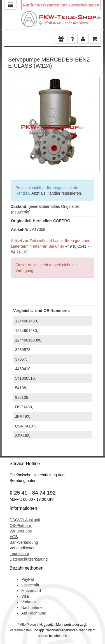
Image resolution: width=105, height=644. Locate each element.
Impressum (19, 554)
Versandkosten (23, 548)
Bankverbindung (24, 542)
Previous (12, 120)
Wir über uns (21, 531)
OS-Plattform (21, 525)
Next (92, 120)
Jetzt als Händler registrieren (56, 193)
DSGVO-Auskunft (25, 520)
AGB (14, 537)
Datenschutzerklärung (29, 559)
